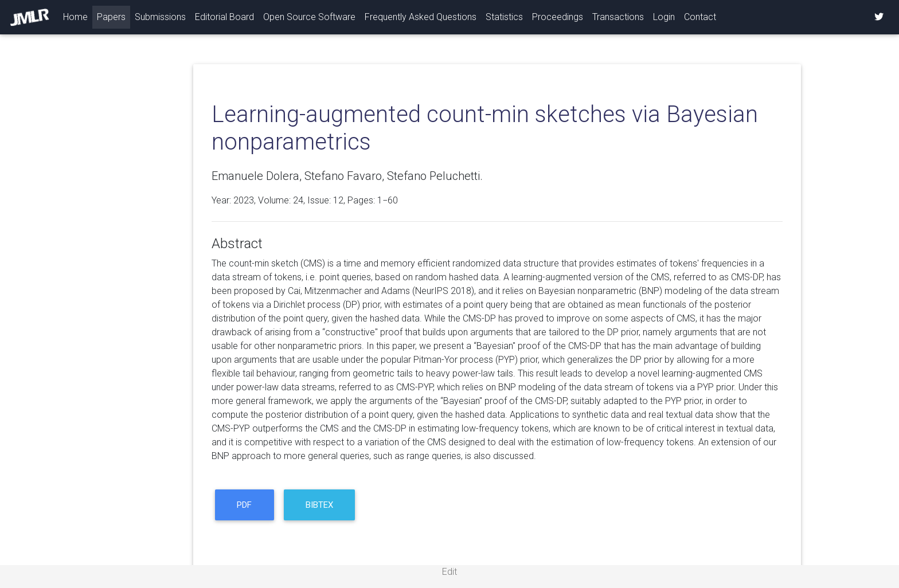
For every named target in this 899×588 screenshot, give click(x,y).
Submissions (160, 17)
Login (664, 17)
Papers (111, 17)
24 (298, 200)
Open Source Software (309, 17)
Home (78, 16)
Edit (449, 572)
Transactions (618, 17)
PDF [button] (244, 505)
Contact (700, 17)
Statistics (504, 17)
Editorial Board (224, 17)
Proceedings (558, 17)
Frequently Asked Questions (421, 17)
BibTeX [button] (319, 505)
